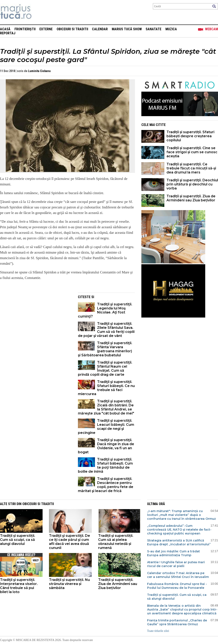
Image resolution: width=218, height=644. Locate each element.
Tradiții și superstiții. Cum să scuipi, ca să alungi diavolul (18, 540)
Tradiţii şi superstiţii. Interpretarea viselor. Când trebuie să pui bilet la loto (19, 586)
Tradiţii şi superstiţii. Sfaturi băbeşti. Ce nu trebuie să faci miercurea (106, 388)
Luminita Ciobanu (39, 71)
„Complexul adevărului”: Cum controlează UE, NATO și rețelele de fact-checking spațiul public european (179, 530)
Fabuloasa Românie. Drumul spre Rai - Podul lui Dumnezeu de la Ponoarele (177, 586)
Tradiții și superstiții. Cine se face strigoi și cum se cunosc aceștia (192, 152)
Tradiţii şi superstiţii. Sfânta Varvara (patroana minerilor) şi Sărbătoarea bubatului (105, 349)
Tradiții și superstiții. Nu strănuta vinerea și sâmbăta (69, 584)
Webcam (212, 29)
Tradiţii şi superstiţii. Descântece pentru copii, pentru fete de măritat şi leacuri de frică (106, 485)
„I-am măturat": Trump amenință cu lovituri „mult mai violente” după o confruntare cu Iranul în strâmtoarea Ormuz (181, 515)
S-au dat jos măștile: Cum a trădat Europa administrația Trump (174, 553)
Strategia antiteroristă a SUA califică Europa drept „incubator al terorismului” (179, 542)
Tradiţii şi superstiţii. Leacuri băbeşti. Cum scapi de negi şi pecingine (106, 427)
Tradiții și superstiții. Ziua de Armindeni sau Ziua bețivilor (191, 198)
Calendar (100, 29)
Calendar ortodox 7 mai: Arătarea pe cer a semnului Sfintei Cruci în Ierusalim (178, 575)
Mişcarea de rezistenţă (39, 12)
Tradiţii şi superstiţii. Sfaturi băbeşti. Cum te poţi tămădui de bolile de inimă (105, 465)
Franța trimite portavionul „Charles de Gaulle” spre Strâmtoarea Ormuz (177, 622)
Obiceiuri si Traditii (72, 29)
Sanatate (153, 29)
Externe (46, 29)
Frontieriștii (25, 29)
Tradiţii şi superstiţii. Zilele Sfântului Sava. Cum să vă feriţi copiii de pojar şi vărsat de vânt (106, 330)
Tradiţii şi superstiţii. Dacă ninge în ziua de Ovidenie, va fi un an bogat (106, 446)
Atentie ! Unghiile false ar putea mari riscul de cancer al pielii (176, 564)
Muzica (171, 29)
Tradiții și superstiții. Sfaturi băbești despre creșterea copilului (190, 136)
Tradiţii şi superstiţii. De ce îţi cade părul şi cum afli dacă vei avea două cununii (70, 542)
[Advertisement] (36, 322)
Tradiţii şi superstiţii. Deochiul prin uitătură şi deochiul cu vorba (192, 184)
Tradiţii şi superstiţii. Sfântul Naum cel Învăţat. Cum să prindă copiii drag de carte (105, 368)
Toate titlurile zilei (158, 631)
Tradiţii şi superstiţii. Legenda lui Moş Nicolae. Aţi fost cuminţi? (105, 310)
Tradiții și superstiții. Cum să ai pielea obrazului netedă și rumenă (116, 542)
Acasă (5, 29)
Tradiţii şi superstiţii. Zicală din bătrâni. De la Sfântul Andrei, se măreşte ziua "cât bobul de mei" (106, 407)
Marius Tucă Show (127, 29)
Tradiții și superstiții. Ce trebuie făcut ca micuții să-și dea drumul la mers (191, 168)
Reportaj (8, 33)
